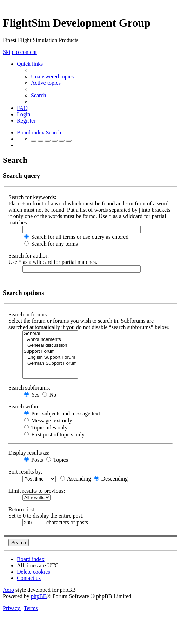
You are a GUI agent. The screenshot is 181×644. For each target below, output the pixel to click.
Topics (57, 460)
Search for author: (29, 256)
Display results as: (29, 453)
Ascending (76, 479)
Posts (34, 460)
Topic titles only (46, 428)
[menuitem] (52, 76)
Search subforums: (29, 388)
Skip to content (20, 52)
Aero (8, 590)
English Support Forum (50, 358)
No (49, 395)
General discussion (50, 346)
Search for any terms (51, 244)
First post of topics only (54, 435)
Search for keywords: (32, 197)
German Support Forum (50, 363)
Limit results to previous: (37, 491)
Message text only (48, 421)
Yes (32, 395)
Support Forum (50, 352)
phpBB (39, 596)
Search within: (25, 407)
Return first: (22, 509)
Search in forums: (28, 314)
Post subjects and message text (62, 414)
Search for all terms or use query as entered (76, 237)
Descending (111, 479)
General (50, 334)
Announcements (50, 340)
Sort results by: (25, 472)
